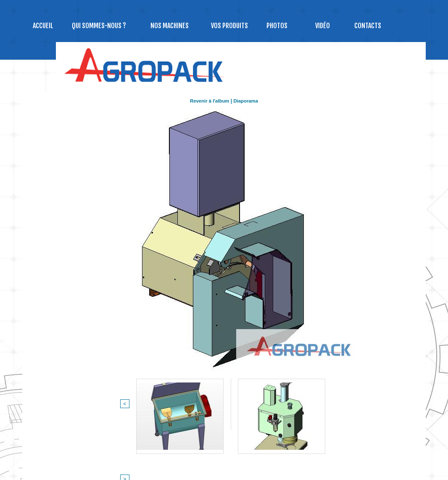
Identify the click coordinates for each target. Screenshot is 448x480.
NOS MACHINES (170, 26)
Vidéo (323, 26)
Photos (277, 26)
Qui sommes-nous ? (99, 26)
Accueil (43, 26)
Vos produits (229, 26)
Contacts (368, 26)
